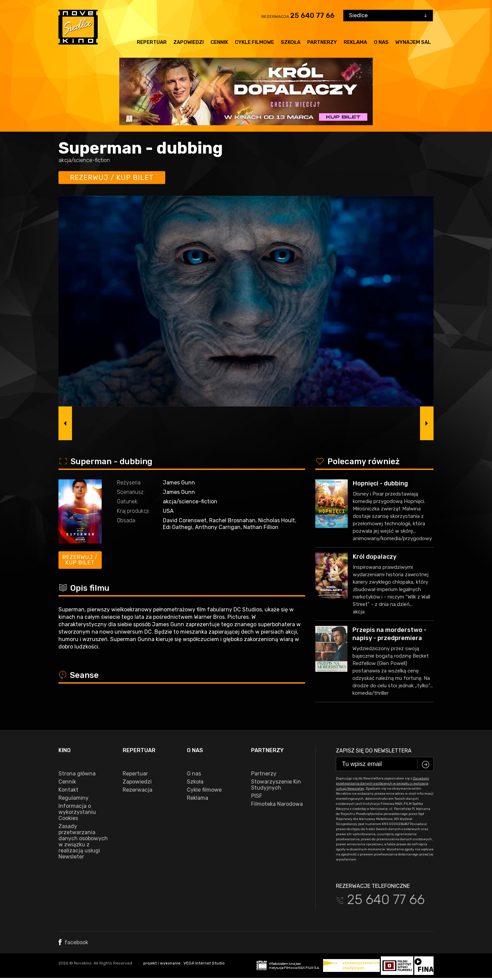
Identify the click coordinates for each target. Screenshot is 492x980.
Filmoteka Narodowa (277, 804)
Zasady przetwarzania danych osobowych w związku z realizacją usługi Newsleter (83, 842)
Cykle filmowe (254, 42)
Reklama (355, 42)
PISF (257, 796)
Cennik (219, 42)
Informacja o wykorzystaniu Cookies (77, 812)
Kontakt (68, 790)
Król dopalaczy (375, 557)
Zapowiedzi (189, 42)
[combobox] (388, 16)
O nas (381, 42)
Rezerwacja (138, 790)
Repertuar (152, 42)
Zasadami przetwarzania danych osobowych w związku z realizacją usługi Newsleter (383, 784)
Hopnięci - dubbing (380, 483)
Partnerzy (322, 42)
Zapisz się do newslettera (374, 751)
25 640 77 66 (312, 16)
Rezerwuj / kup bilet (112, 178)
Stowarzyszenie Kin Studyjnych (276, 785)
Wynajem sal (413, 42)
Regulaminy (73, 798)
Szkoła (291, 42)
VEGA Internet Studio (204, 963)
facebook (73, 942)
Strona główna (77, 774)
